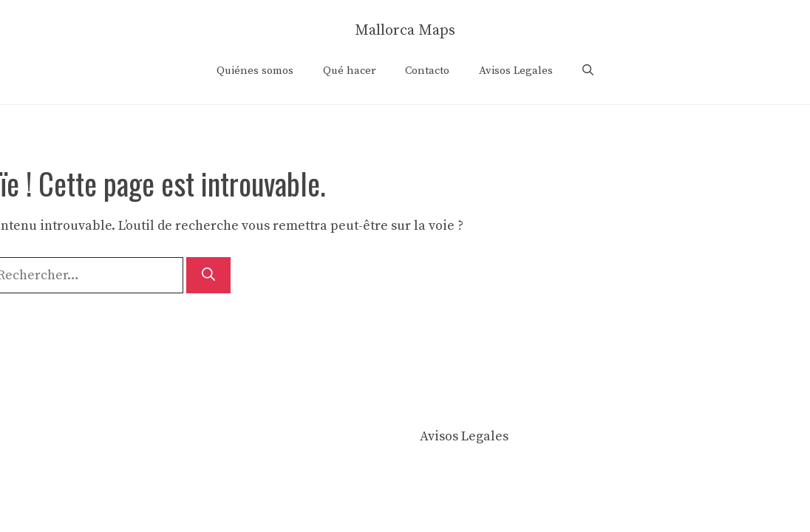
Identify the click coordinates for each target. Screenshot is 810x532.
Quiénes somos (255, 71)
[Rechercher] (208, 275)
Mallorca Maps (405, 31)
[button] (588, 71)
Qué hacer (349, 71)
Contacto (427, 71)
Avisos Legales (516, 71)
